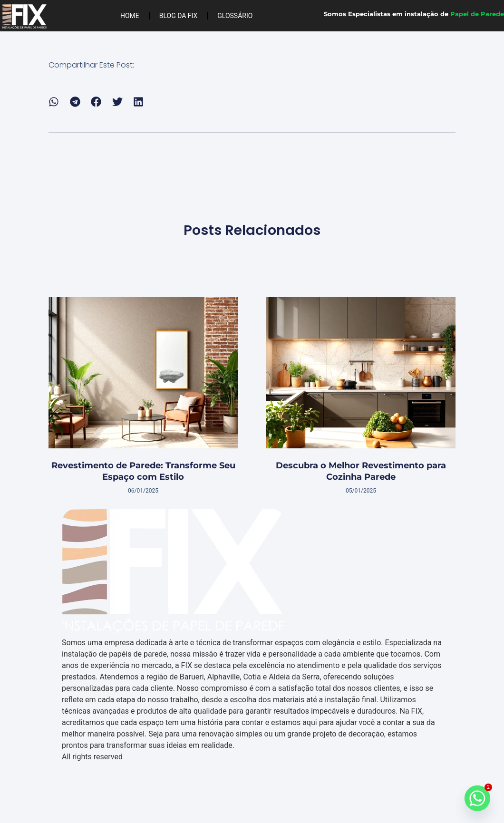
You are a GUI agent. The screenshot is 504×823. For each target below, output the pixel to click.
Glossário (235, 16)
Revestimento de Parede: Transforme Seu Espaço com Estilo (143, 471)
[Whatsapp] (477, 798)
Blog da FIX (179, 16)
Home (130, 16)
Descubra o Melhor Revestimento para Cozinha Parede (361, 471)
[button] (54, 102)
